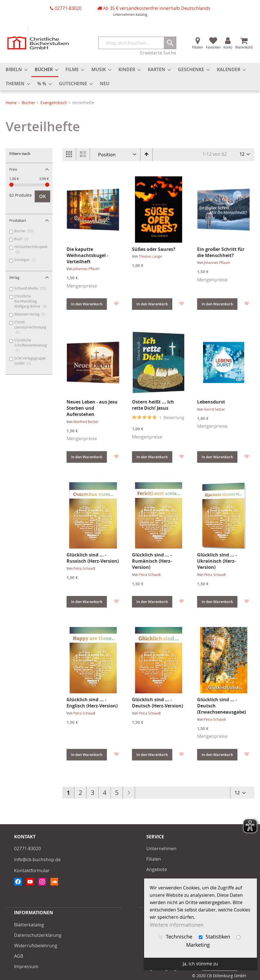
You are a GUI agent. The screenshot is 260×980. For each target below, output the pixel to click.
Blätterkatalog (29, 925)
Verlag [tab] (14, 277)
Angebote (157, 869)
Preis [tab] (13, 169)
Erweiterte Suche (158, 53)
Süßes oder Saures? (154, 249)
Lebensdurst (211, 402)
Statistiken (215, 937)
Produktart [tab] (18, 220)
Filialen (198, 47)
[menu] (130, 77)
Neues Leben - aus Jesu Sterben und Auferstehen (92, 408)
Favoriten (213, 47)
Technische (176, 937)
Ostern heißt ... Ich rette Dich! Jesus (153, 405)
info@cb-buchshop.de (37, 860)
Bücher (29, 103)
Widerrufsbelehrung (36, 946)
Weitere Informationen (177, 925)
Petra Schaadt (84, 568)
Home (12, 103)
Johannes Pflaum (86, 269)
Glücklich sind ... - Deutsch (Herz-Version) (157, 703)
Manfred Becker (86, 422)
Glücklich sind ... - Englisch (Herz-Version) (92, 703)
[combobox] (137, 43)
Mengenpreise (82, 286)
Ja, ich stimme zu (200, 964)
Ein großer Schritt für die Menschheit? (221, 252)
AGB (19, 956)
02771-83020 (68, 8)
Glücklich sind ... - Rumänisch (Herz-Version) (152, 561)
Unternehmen (124, 14)
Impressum (26, 966)
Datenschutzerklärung (38, 935)
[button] (116, 303)
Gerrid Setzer (214, 409)
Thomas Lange (150, 256)
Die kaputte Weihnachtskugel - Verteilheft (87, 255)
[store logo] (38, 37)
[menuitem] (15, 70)
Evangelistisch (54, 103)
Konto (228, 47)
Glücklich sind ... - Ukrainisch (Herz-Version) (217, 561)
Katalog (142, 14)
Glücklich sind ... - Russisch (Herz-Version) (93, 558)
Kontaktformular (32, 871)
